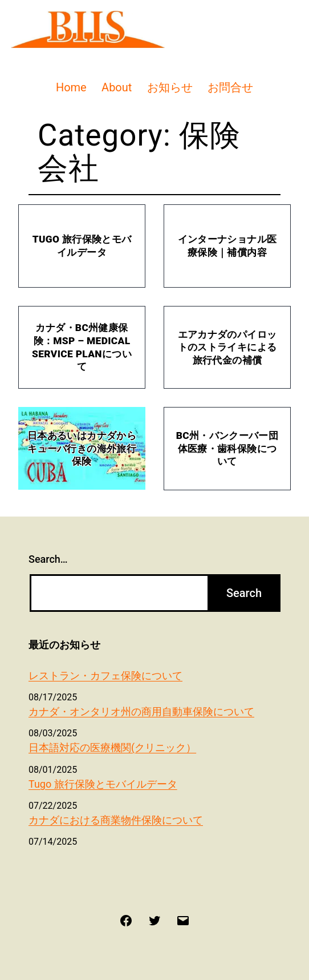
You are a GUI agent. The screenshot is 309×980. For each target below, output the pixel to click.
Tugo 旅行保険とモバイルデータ (82, 246)
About (117, 87)
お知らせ (170, 87)
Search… (48, 559)
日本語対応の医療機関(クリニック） (112, 747)
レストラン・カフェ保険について (105, 675)
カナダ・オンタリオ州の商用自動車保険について (141, 711)
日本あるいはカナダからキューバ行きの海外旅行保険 (82, 448)
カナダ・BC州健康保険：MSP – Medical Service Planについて (82, 347)
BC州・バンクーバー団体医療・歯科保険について (227, 448)
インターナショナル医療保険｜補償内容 (227, 246)
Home (71, 87)
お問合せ (230, 87)
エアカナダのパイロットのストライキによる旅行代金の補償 (227, 347)
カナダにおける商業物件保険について (116, 820)
